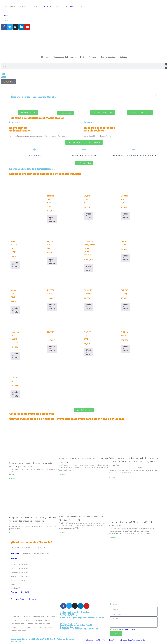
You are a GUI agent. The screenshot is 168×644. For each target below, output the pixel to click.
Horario (14, 559)
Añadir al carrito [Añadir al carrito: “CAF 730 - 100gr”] (125, 307)
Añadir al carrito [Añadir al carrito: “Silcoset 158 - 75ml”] (15, 310)
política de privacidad (128, 629)
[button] (12, 94)
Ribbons (92, 57)
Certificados (122, 640)
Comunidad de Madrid (28, 599)
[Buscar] (166, 66)
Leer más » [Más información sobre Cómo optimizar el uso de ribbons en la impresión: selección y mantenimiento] (13, 479)
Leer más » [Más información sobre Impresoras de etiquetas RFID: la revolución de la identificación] (112, 538)
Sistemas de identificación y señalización (79, 629)
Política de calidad (109, 640)
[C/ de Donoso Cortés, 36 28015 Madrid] (121, 549)
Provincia (15, 599)
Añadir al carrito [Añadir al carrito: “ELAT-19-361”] (15, 394)
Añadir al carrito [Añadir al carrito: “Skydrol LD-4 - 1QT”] (89, 216)
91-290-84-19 (48, 6)
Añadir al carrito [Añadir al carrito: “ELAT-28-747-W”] (125, 349)
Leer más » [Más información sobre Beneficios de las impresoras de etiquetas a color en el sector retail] (63, 474)
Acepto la (125, 629)
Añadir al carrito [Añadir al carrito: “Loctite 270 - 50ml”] (52, 261)
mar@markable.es (84, 6)
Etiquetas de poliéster (70, 627)
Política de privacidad (93, 640)
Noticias (123, 57)
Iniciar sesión (6, 15)
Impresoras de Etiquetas (65, 57)
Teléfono (15, 592)
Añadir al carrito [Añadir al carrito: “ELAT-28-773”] (52, 349)
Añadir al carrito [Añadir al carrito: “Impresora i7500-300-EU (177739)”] (15, 356)
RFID (82, 57)
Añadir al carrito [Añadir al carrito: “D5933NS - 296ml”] (89, 307)
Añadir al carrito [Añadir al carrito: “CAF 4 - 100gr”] (125, 258)
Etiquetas (45, 57)
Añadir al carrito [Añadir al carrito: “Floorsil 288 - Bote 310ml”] (52, 219)
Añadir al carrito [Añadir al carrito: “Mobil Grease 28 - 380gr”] (15, 265)
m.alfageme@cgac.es (68, 6)
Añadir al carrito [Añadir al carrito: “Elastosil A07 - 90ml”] (125, 216)
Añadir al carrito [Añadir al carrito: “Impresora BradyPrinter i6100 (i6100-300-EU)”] (89, 268)
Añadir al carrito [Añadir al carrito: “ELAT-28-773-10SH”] (89, 352)
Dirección (15, 553)
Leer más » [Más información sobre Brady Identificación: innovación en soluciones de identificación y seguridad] (63, 532)
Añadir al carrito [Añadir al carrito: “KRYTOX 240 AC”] (52, 307)
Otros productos (108, 57)
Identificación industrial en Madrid (76, 625)
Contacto (5, 20)
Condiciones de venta (136, 640)
